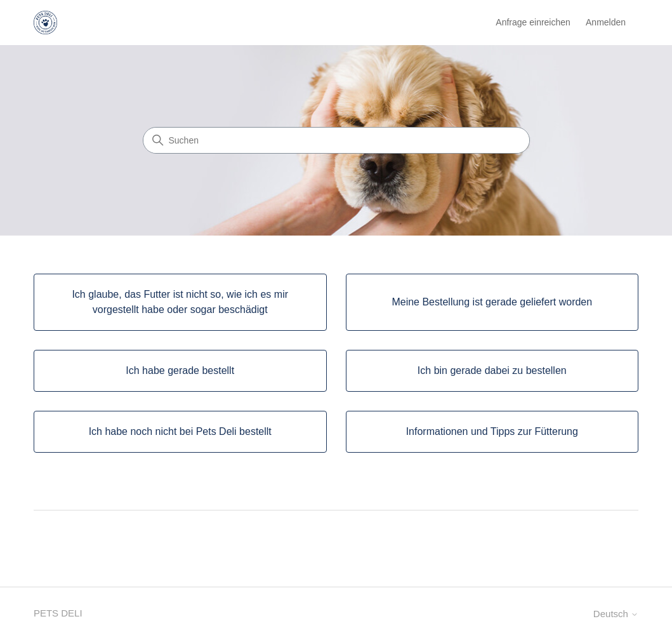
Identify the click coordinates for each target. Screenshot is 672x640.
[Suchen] (336, 140)
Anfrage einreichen (533, 22)
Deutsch (616, 614)
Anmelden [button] (606, 22)
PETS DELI (58, 613)
